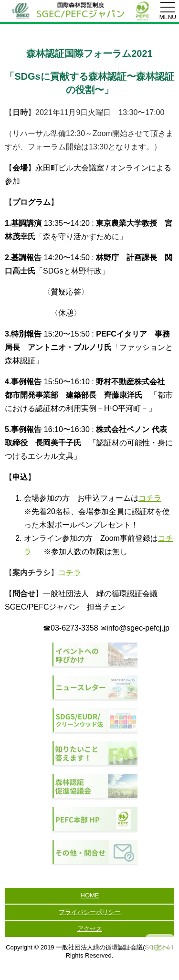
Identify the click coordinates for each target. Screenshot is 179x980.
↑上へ (160, 947)
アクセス (90, 929)
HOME (90, 895)
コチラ (150, 498)
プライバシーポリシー (90, 912)
